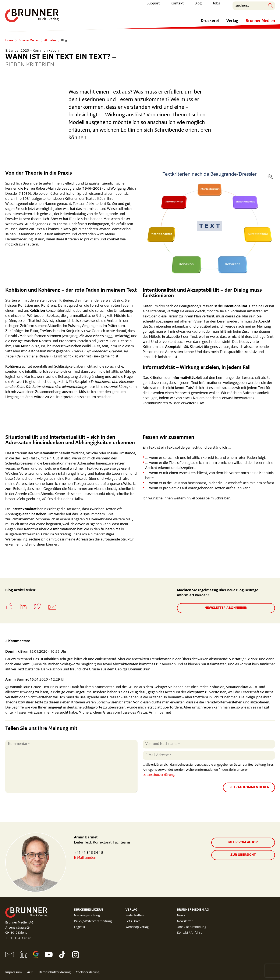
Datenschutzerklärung (55, 972)
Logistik (79, 927)
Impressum (14, 972)
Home (9, 41)
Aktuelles (50, 41)
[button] (12, 611)
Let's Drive (133, 921)
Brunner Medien (260, 24)
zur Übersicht (243, 855)
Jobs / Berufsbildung (192, 927)
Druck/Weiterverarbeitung (93, 921)
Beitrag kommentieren (249, 787)
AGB (31, 972)
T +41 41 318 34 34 (18, 938)
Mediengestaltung (87, 916)
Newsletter (185, 921)
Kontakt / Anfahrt (189, 933)
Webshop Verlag (137, 927)
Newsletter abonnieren (226, 608)
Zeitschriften (135, 916)
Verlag (232, 24)
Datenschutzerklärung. (159, 775)
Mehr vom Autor (243, 842)
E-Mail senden (85, 858)
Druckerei (210, 24)
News (181, 916)
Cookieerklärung (89, 972)
